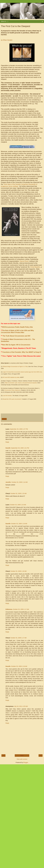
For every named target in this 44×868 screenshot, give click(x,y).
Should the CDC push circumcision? (12, 399)
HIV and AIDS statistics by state (11, 377)
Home (22, 756)
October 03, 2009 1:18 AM (19, 666)
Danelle (8, 448)
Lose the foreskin (7, 396)
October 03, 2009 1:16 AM (19, 524)
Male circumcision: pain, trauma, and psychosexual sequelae (21, 383)
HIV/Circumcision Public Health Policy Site (17, 327)
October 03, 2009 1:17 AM (21, 609)
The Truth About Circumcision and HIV (16, 336)
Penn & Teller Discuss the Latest (29, 356)
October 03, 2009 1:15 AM (18, 493)
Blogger (26, 762)
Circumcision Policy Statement (12, 390)
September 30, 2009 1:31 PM (20, 448)
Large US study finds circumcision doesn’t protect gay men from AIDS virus (22, 372)
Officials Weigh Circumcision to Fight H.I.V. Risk (15, 367)
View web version (22, 759)
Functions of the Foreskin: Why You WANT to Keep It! (22, 352)
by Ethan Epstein (7, 40)
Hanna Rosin (24, 261)
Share (4, 419)
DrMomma (9, 609)
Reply (7, 442)
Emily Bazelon (35, 267)
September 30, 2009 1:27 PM (19, 429)
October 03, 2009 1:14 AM (20, 482)
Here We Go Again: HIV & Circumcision (16, 345)
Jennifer (8, 482)
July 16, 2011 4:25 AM (21, 706)
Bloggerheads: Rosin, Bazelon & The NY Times (19, 348)
